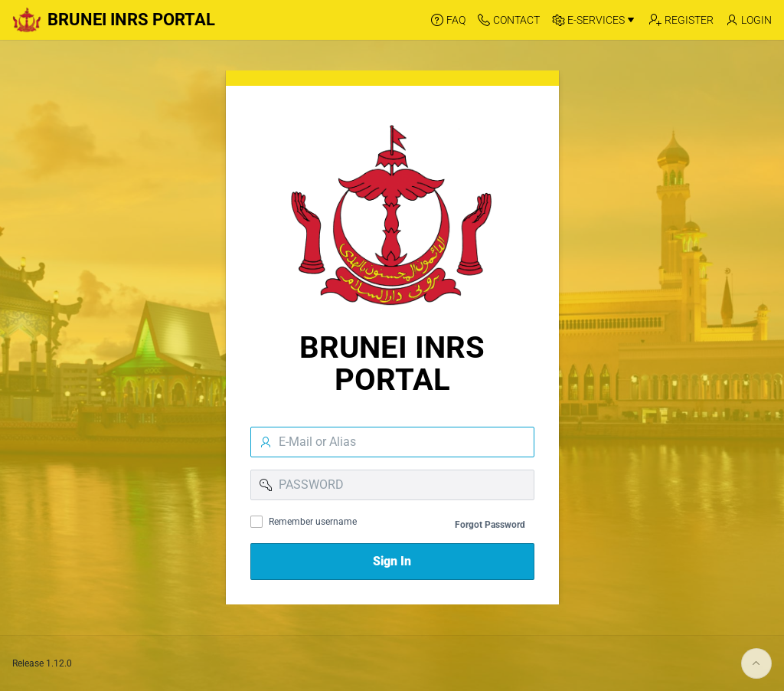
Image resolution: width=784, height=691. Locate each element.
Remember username (313, 522)
